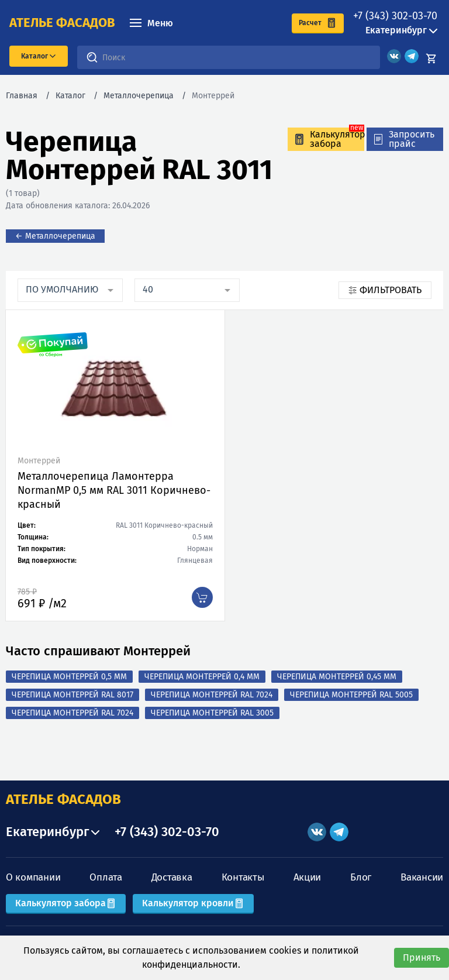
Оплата (106, 877)
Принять (422, 957)
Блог (361, 877)
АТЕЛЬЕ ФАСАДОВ (63, 799)
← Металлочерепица (55, 236)
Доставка (172, 877)
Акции (308, 877)
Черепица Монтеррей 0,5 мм (69, 677)
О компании (33, 877)
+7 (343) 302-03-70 (395, 16)
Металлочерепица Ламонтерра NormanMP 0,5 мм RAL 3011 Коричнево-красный (114, 490)
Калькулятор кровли (193, 903)
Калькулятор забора (66, 903)
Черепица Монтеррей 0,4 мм (202, 677)
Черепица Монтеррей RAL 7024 (212, 695)
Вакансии (422, 877)
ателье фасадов (62, 23)
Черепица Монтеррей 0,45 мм (337, 677)
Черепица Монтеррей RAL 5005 (351, 695)
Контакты (243, 877)
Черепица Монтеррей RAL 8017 (72, 695)
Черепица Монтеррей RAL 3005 (212, 713)
